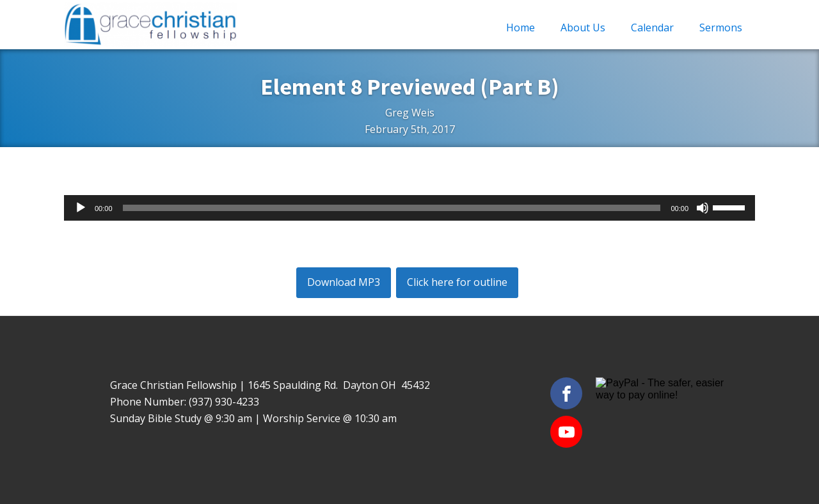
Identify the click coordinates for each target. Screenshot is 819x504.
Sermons (721, 28)
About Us (583, 28)
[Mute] (703, 208)
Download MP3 (344, 282)
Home (521, 28)
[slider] (392, 208)
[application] (409, 208)
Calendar (652, 28)
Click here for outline (457, 282)
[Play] (81, 208)
